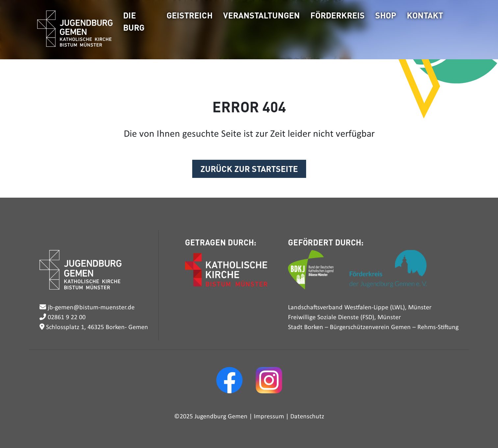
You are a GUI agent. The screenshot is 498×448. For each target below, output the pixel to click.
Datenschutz (307, 417)
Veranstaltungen (262, 15)
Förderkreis (338, 15)
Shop (386, 15)
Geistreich (190, 15)
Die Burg (134, 21)
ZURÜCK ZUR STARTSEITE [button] (249, 169)
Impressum (269, 417)
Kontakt (425, 15)
